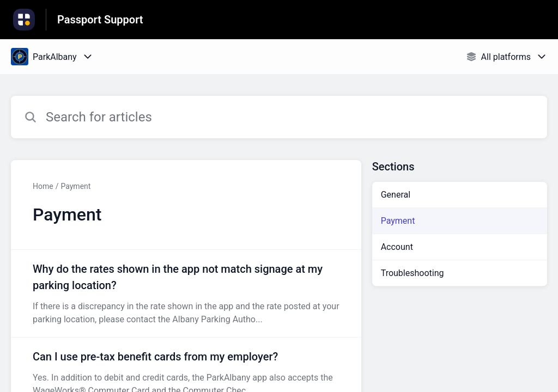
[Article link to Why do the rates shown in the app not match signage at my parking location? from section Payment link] (186, 293)
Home (43, 186)
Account (397, 247)
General (396, 195)
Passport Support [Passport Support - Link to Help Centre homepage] (100, 20)
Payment (75, 186)
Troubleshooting (413, 273)
